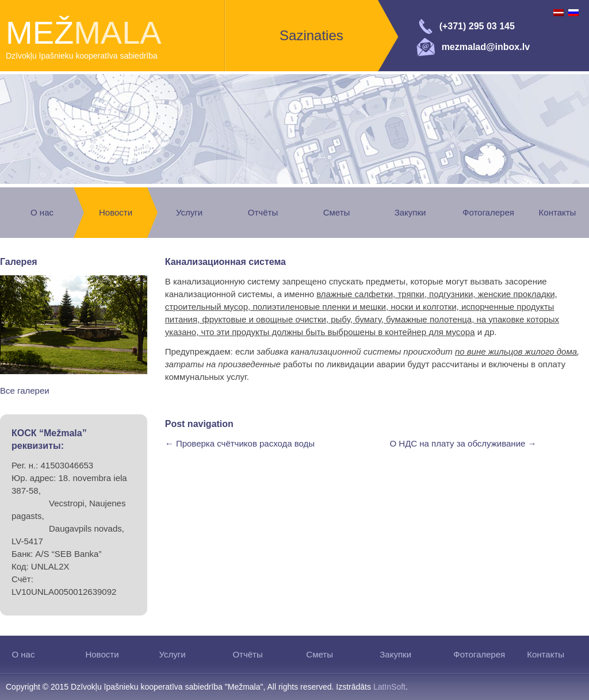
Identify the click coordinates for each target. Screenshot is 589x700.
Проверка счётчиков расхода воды (240, 443)
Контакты (558, 212)
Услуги (189, 212)
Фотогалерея (488, 212)
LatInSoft (389, 687)
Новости (116, 212)
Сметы (337, 212)
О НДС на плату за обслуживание (463, 443)
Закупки (410, 212)
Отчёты (263, 212)
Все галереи (25, 391)
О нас (42, 212)
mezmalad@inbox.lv (486, 47)
